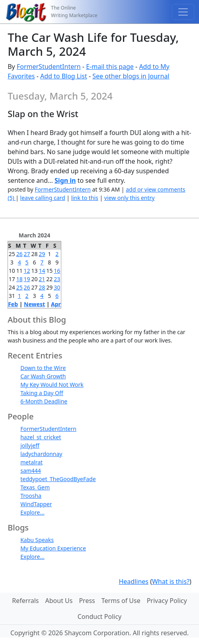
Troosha (31, 496)
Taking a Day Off (42, 393)
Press (87, 601)
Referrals (25, 601)
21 (42, 279)
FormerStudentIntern (49, 67)
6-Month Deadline (44, 401)
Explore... (32, 512)
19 (27, 279)
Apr (56, 304)
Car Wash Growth (43, 376)
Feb (13, 304)
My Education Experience (53, 548)
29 (42, 254)
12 (27, 271)
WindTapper (36, 504)
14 (42, 271)
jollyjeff (30, 445)
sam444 (31, 471)
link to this (85, 198)
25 (20, 287)
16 (57, 271)
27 (27, 254)
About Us (59, 601)
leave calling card (43, 198)
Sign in (65, 180)
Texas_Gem (35, 487)
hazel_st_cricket (41, 437)
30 (57, 287)
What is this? (171, 581)
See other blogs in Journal (131, 76)
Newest (34, 304)
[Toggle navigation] (183, 12)
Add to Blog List (64, 76)
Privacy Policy (167, 601)
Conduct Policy (99, 617)
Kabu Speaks (37, 540)
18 (20, 279)
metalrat (31, 462)
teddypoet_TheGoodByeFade (58, 479)
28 (42, 287)
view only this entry (130, 198)
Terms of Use (121, 601)
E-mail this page (110, 67)
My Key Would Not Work (52, 385)
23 (57, 279)
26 (20, 254)
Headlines (134, 581)
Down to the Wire (43, 368)
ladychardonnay (41, 454)
